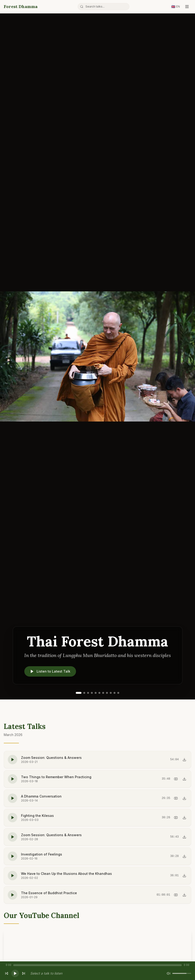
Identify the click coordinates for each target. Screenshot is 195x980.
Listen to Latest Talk (50, 671)
